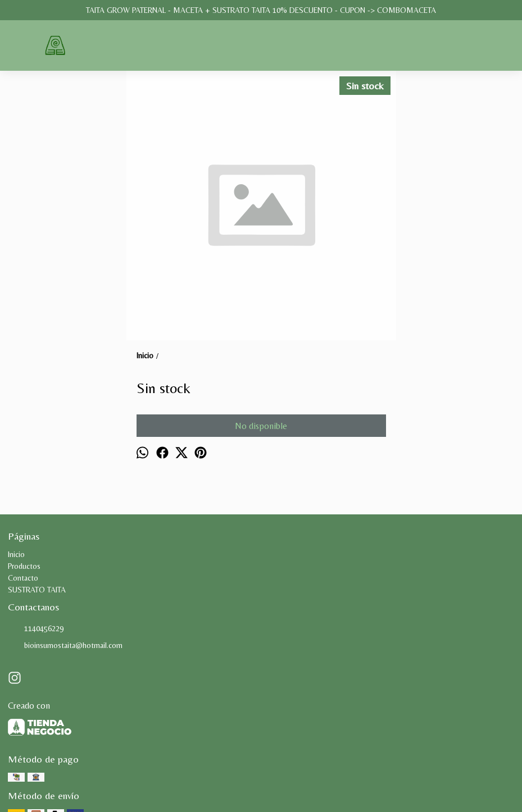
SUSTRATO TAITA (37, 590)
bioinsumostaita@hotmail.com (65, 646)
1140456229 (36, 629)
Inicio (16, 554)
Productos (24, 566)
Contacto (23, 578)
